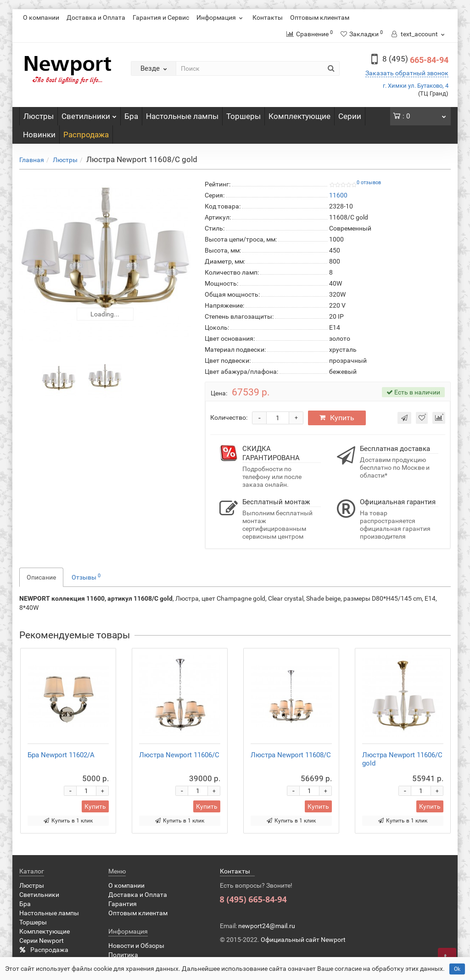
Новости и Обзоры (136, 946)
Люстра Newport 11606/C (179, 755)
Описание (41, 577)
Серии (350, 116)
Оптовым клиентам (320, 17)
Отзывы (86, 577)
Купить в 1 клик (68, 821)
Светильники (89, 114)
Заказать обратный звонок (407, 73)
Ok (457, 969)
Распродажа (86, 135)
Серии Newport (42, 941)
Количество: (229, 417)
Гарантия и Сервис (161, 17)
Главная (32, 160)
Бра (131, 116)
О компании (41, 17)
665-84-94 (415, 60)
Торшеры (243, 116)
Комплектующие (299, 116)
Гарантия (123, 904)
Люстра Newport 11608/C (291, 755)
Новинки (39, 135)
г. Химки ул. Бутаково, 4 (416, 86)
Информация (221, 17)
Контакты (268, 17)
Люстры (39, 116)
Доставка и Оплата (96, 17)
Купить (337, 418)
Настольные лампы (182, 116)
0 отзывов (369, 183)
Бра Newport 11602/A (61, 755)
